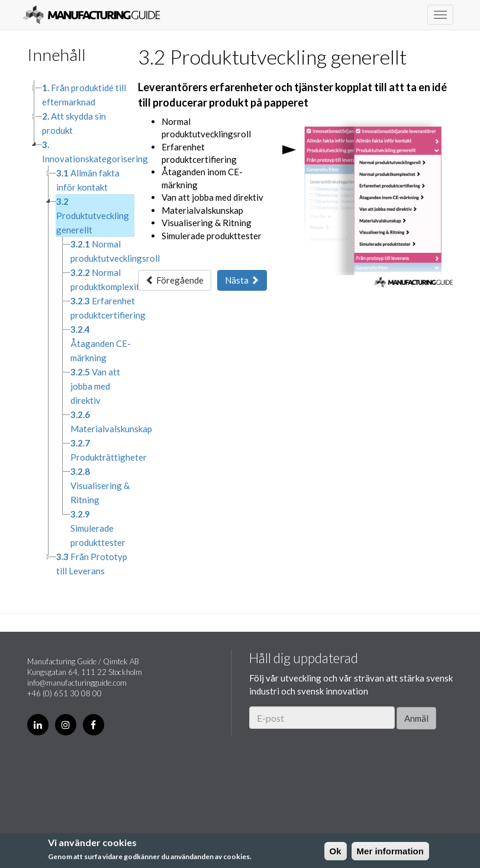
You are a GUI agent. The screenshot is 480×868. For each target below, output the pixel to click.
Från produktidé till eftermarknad (84, 95)
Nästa (242, 280)
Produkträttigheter (109, 450)
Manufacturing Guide (91, 15)
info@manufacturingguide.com (77, 683)
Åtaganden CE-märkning (101, 343)
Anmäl (416, 718)
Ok (336, 851)
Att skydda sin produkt (74, 123)
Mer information (390, 851)
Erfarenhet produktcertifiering (108, 308)
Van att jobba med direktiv (95, 386)
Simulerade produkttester (98, 528)
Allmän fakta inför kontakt (88, 180)
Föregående (175, 280)
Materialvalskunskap (111, 422)
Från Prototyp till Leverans (92, 564)
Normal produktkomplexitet (109, 279)
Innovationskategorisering (95, 152)
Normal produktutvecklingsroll (115, 251)
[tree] (74, 329)
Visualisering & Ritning (100, 486)
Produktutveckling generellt (93, 216)
